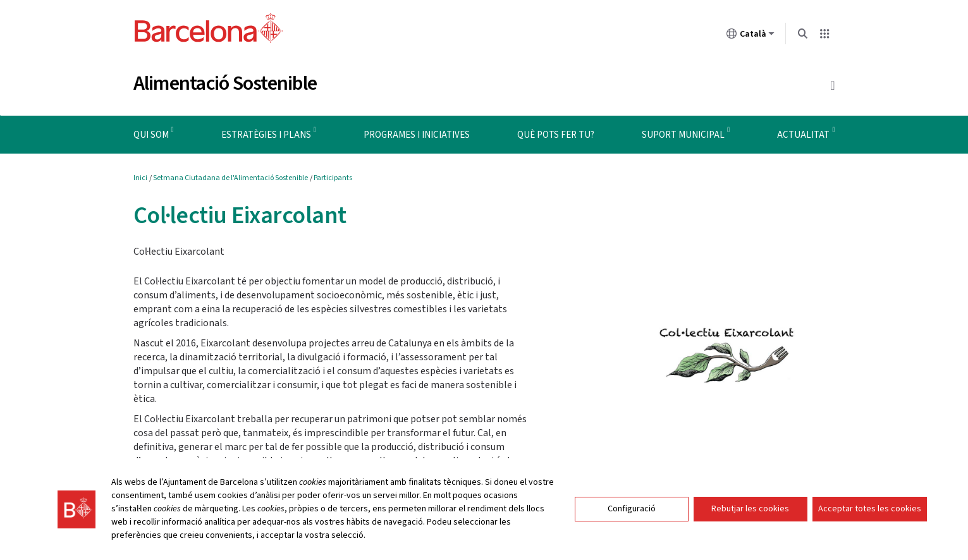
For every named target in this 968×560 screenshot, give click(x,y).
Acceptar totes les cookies (870, 509)
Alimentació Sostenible (225, 83)
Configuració (632, 509)
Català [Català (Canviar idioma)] (751, 36)
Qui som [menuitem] (151, 135)
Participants (333, 178)
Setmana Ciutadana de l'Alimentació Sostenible (230, 178)
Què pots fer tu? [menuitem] (556, 135)
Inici (140, 178)
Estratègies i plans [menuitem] (266, 135)
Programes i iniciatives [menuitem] (417, 135)
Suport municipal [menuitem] (683, 135)
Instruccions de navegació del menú (72, 115)
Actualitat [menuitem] (803, 135)
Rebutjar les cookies (750, 509)
